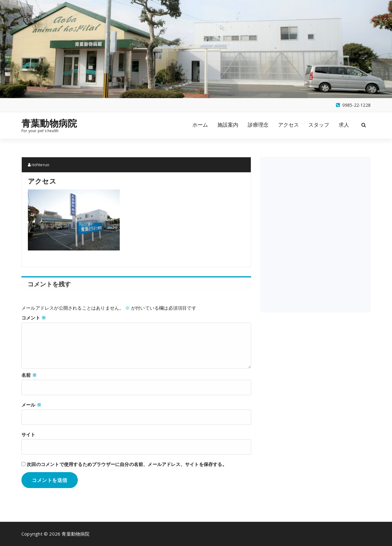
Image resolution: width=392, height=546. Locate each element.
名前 (29, 375)
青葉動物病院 (49, 123)
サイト (28, 434)
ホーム (200, 125)
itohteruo (39, 165)
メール (31, 405)
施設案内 (228, 125)
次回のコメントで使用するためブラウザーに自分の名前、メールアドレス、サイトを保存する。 (127, 464)
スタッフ (319, 125)
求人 (344, 125)
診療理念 (258, 125)
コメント (34, 318)
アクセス (289, 125)
